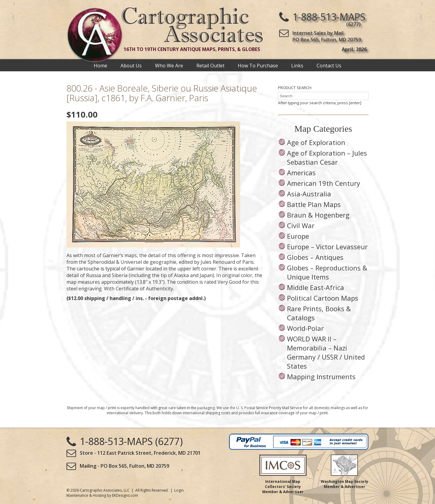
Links (297, 65)
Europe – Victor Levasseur (327, 247)
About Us (131, 65)
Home (100, 65)
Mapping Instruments (321, 376)
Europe (298, 236)
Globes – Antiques (315, 257)
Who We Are (169, 65)
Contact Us (329, 65)
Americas (301, 173)
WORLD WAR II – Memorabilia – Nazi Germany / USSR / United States (326, 352)
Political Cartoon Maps (323, 298)
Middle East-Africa (316, 287)
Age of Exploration (316, 142)
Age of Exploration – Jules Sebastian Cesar (327, 157)
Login (179, 490)
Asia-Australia (309, 194)
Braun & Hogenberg (318, 215)
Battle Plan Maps (314, 204)
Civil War (301, 225)
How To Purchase (258, 65)
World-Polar (305, 328)
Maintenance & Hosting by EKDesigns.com (102, 495)
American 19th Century (324, 183)
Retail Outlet (210, 65)
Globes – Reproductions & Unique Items (327, 272)
